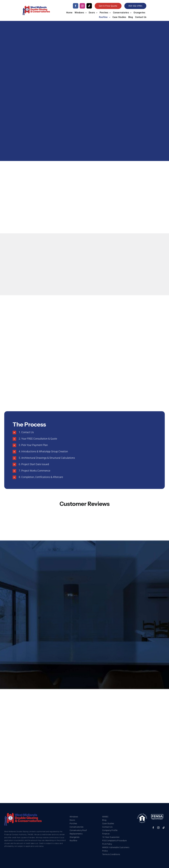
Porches (73, 823)
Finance (106, 834)
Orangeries (75, 837)
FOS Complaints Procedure (114, 841)
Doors (72, 820)
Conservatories (77, 827)
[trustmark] (23, 814)
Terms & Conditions (111, 854)
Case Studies (108, 823)
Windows (74, 817)
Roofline (73, 841)
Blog (104, 820)
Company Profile (110, 830)
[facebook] (76, 6)
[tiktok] (89, 6)
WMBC (105, 817)
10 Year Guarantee (111, 837)
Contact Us (107, 827)
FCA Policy (107, 844)
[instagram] (82, 6)
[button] (84, 433)
